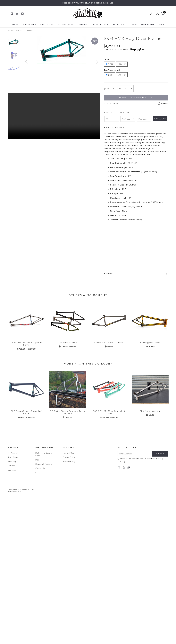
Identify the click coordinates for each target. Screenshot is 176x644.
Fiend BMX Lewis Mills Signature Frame (26, 348)
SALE (162, 24)
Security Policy (69, 461)
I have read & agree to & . (140, 460)
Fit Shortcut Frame (68, 347)
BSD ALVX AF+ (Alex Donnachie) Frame (109, 416)
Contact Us (40, 468)
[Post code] (144, 119)
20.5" (110, 75)
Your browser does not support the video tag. (54, 116)
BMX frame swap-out (150, 415)
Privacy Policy (69, 457)
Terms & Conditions (147, 459)
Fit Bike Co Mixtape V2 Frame (109, 347)
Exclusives (47, 24)
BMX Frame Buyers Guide (44, 454)
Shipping (12, 461)
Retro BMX (119, 24)
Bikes (15, 24)
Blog (37, 460)
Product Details (114, 127)
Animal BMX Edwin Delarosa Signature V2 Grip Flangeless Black (27, 632)
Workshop (148, 24)
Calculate (161, 119)
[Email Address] (135, 454)
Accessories (66, 24)
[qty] (112, 119)
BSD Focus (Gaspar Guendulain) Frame (26, 416)
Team (134, 24)
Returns (11, 466)
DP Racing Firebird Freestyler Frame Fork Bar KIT (68, 416)
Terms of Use (68, 453)
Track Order (13, 457)
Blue (122, 64)
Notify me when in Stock (136, 98)
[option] (62, 50)
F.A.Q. (38, 472)
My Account (13, 453)
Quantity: (109, 89)
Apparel (83, 24)
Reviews (109, 273)
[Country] (128, 119)
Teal (110, 64)
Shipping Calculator (117, 113)
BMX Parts (29, 24)
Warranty (12, 470)
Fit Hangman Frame (150, 347)
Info (143, 49)
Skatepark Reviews (44, 464)
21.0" (122, 75)
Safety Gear (100, 24)
